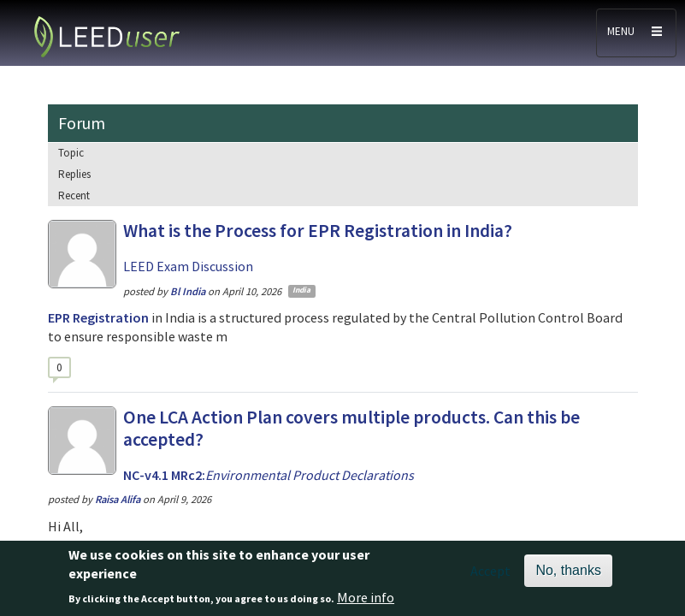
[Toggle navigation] (636, 33)
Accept (490, 577)
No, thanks (568, 577)
